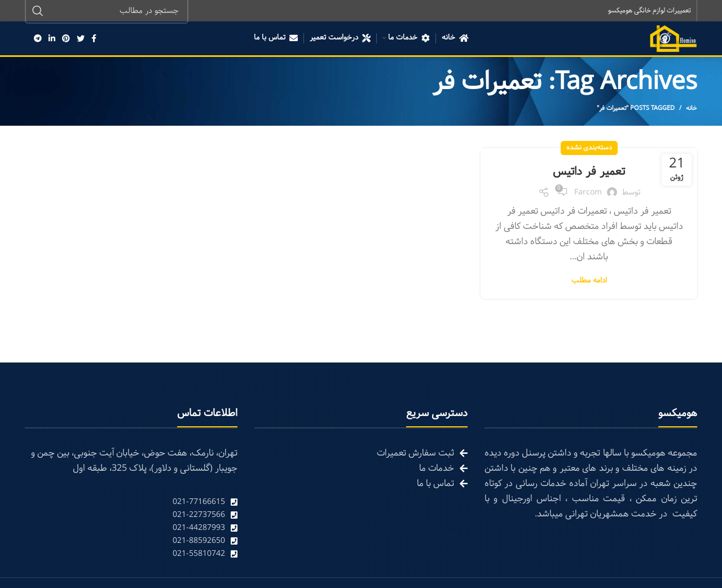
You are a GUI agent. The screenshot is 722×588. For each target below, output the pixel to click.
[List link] (131, 503)
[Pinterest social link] (66, 39)
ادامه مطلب (589, 282)
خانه (692, 109)
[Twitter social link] (81, 39)
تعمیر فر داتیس (589, 173)
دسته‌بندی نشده (589, 149)
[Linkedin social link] (52, 39)
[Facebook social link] (94, 39)
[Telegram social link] (38, 39)
